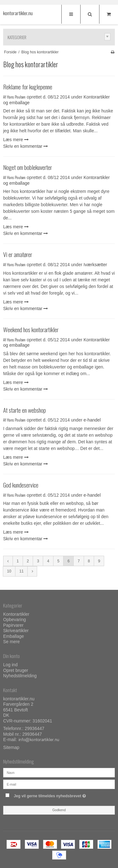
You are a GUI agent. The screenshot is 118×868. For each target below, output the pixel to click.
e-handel (92, 420)
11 (21, 571)
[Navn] (59, 772)
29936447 (35, 728)
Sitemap (11, 747)
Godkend (59, 810)
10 (9, 571)
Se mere (11, 642)
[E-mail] (59, 784)
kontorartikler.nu (16, 13)
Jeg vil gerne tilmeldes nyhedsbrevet (56, 795)
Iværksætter (96, 265)
